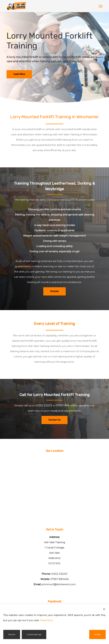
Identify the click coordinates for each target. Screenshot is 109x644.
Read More (47, 620)
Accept (97, 634)
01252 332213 (44, 405)
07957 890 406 (65, 405)
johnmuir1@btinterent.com (59, 584)
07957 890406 (59, 579)
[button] (101, 6)
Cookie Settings (34, 634)
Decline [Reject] (12, 634)
